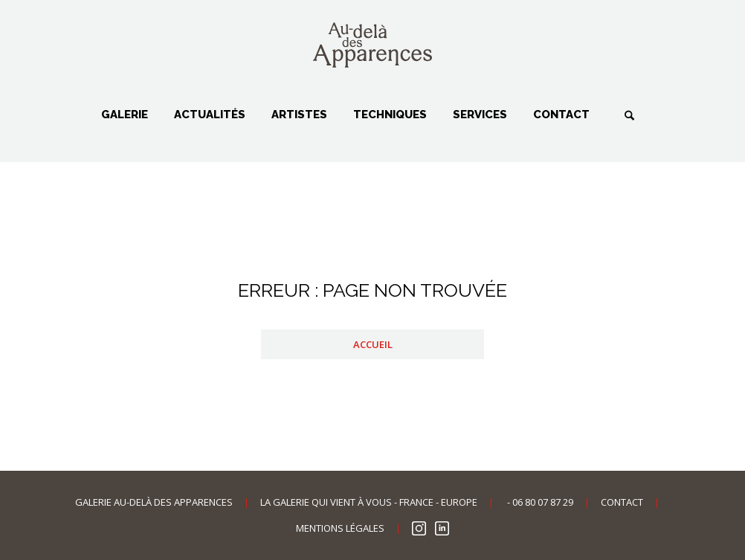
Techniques (390, 115)
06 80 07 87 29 (543, 502)
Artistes (299, 115)
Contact (561, 115)
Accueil (373, 344)
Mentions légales (340, 528)
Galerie (125, 115)
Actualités (210, 115)
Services (480, 115)
